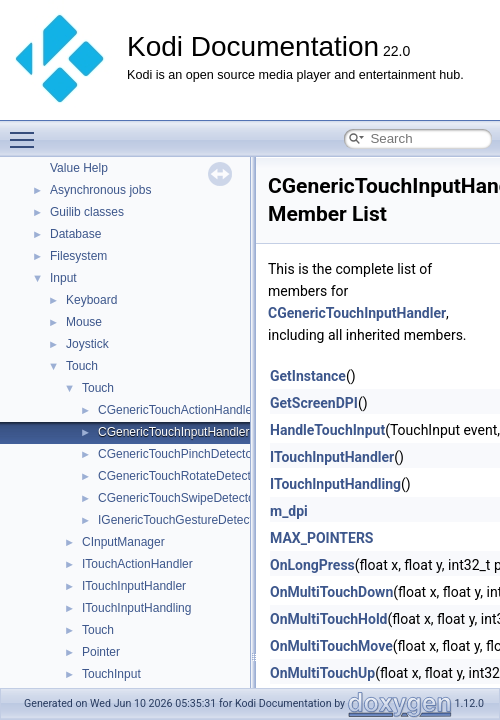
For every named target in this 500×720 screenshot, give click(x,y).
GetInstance (308, 376)
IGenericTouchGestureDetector (180, 520)
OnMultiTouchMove (331, 646)
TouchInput (111, 674)
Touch (82, 366)
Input (63, 278)
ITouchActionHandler (137, 564)
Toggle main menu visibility (27, 131)
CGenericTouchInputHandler (173, 432)
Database (75, 234)
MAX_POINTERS (322, 538)
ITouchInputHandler (134, 586)
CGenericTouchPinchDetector (177, 454)
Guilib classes (87, 212)
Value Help (79, 168)
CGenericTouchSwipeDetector (178, 498)
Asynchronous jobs (100, 190)
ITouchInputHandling (136, 608)
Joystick (87, 344)
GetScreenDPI (314, 403)
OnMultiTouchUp (322, 673)
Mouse (84, 322)
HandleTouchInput (327, 430)
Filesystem (78, 256)
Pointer (101, 652)
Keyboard (91, 300)
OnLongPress (312, 565)
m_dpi (289, 511)
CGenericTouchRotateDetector (179, 476)
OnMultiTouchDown (331, 592)
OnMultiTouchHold (329, 619)
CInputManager (123, 542)
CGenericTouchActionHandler (177, 410)
